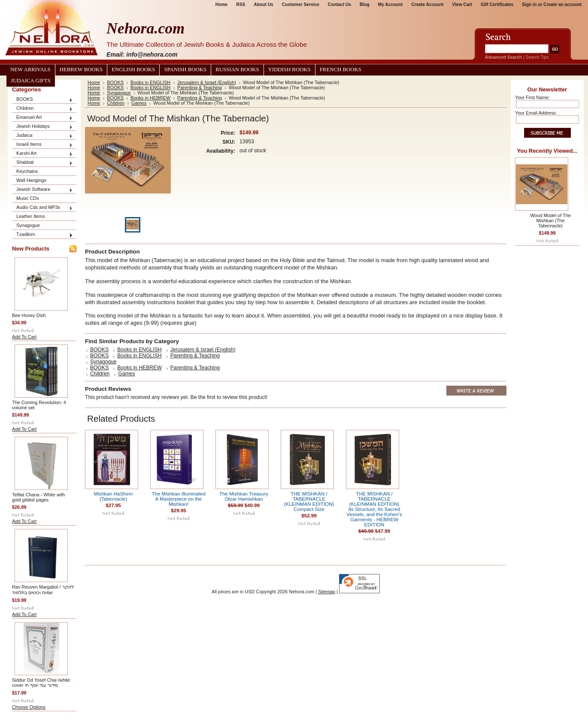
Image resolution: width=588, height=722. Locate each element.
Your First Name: (532, 97)
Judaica (42, 136)
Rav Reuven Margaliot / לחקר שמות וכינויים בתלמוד (43, 590)
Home (221, 5)
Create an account (562, 5)
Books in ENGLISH (150, 82)
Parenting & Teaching (200, 88)
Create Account (427, 5)
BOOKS (42, 100)
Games (139, 103)
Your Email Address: (536, 113)
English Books (133, 69)
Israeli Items (42, 145)
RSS (241, 5)
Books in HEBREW (150, 98)
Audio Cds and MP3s (42, 208)
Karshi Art (42, 154)
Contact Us (339, 5)
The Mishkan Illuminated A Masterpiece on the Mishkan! (178, 499)
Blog (365, 5)
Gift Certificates (497, 5)
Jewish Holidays (42, 127)
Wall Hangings (31, 180)
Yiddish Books (289, 69)
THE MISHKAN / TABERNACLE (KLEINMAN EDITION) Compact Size (309, 501)
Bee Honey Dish (29, 315)
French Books (341, 69)
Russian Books (237, 69)
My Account (391, 5)
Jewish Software (42, 190)
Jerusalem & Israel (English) (207, 82)
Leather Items (31, 216)
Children (42, 109)
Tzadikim (42, 235)
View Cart (462, 5)
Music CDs (28, 198)
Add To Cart (24, 337)
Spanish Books (185, 69)
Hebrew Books (81, 69)
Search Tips (537, 57)
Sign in (529, 5)
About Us (263, 5)
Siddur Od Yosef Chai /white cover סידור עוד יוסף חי (41, 683)
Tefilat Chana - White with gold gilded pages (38, 497)
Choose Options (29, 707)
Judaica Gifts (31, 81)
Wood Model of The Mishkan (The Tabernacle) (550, 221)
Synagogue (28, 225)
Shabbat (42, 163)
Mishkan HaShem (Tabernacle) (113, 496)
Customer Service (301, 5)
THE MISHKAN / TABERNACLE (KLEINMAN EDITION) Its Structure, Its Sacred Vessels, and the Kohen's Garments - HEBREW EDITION (374, 509)
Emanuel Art (42, 118)
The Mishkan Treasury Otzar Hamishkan (244, 496)
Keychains (27, 171)
